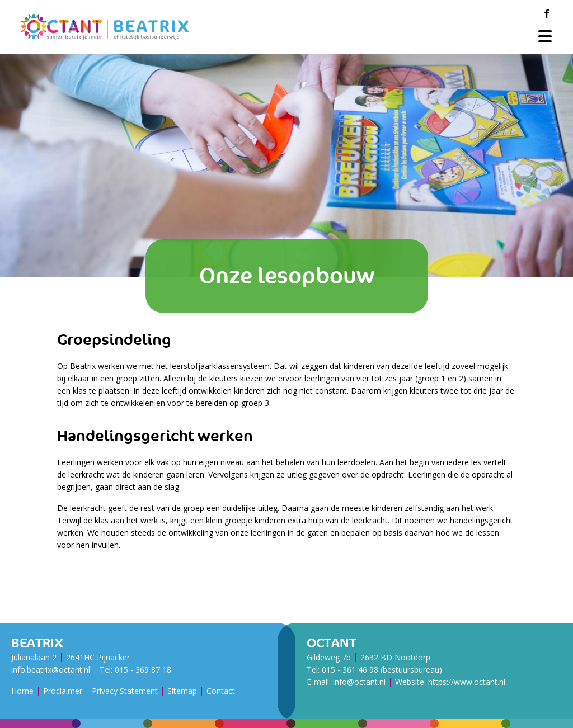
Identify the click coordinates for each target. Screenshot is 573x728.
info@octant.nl (359, 682)
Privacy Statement (125, 691)
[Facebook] (547, 13)
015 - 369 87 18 (143, 670)
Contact (221, 691)
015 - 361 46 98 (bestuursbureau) (382, 670)
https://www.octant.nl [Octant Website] (467, 682)
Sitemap (182, 691)
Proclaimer (63, 691)
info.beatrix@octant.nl (51, 670)
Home (22, 691)
